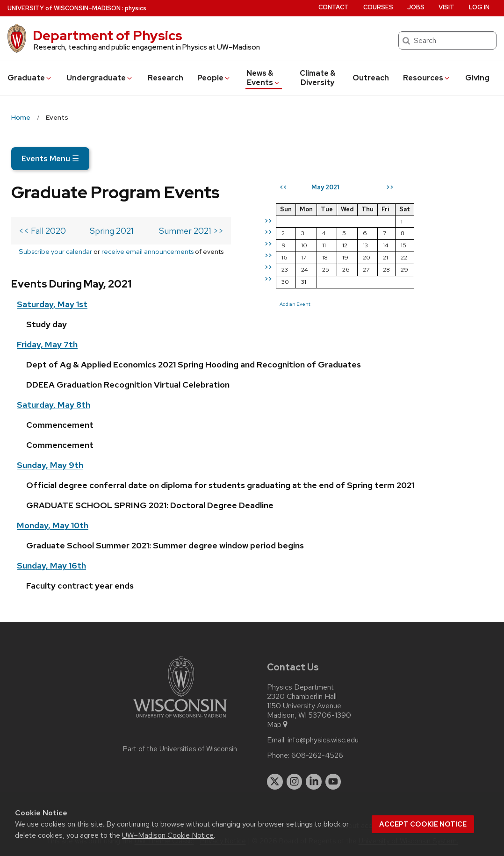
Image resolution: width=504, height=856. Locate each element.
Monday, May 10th (53, 525)
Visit (446, 7)
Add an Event (295, 304)
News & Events (263, 78)
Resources (427, 78)
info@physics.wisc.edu (323, 740)
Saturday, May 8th (54, 405)
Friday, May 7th (47, 344)
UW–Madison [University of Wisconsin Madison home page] (64, 8)
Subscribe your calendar (55, 251)
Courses (378, 7)
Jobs (416, 7)
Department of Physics (108, 36)
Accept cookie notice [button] (423, 824)
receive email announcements (148, 251)
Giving (477, 78)
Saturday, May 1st (52, 304)
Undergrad (100, 78)
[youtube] (333, 782)
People (214, 78)
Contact (334, 7)
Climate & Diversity (317, 78)
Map (278, 725)
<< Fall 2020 (42, 231)
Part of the (180, 749)
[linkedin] (314, 782)
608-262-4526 (317, 755)
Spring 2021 (112, 231)
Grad (30, 78)
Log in (479, 7)
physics (136, 8)
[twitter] (275, 782)
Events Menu (50, 158)
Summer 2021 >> (191, 231)
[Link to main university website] (180, 719)
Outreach (371, 78)
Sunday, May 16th (51, 565)
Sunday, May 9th (50, 465)
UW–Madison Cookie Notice (168, 835)
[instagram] (295, 782)
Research (166, 78)
